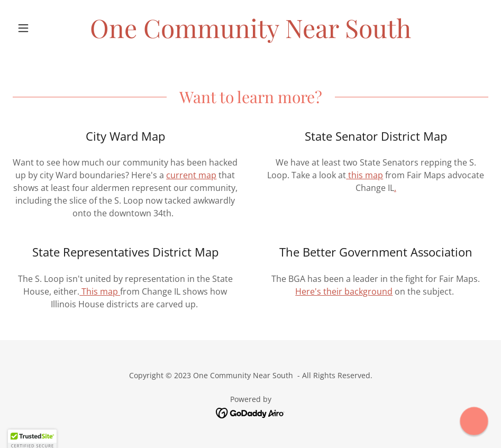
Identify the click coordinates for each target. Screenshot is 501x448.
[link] (250, 35)
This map (100, 291)
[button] (48, 28)
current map (191, 175)
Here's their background (344, 291)
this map (366, 175)
